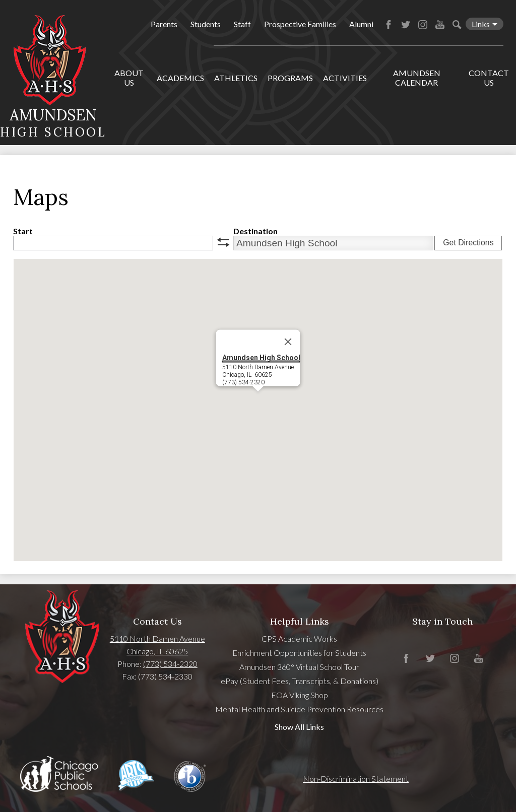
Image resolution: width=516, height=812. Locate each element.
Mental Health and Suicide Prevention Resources (299, 709)
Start (23, 231)
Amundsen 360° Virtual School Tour (299, 667)
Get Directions (468, 243)
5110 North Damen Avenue (157, 638)
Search (457, 25)
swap (223, 242)
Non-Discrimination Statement (356, 779)
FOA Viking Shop (300, 695)
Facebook (389, 25)
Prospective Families (300, 24)
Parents (164, 24)
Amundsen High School (261, 358)
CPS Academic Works (299, 638)
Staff (242, 24)
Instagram (423, 25)
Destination (255, 231)
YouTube (440, 25)
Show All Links (299, 727)
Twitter (406, 25)
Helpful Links (300, 621)
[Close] (288, 342)
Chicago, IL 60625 (157, 651)
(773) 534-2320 (170, 664)
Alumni (361, 24)
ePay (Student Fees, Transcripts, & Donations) (300, 681)
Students (206, 24)
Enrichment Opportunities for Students (299, 653)
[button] (258, 401)
